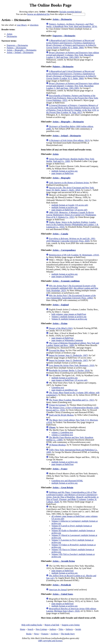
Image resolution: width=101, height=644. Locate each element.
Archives (55, 634)
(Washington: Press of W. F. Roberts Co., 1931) (71, 215)
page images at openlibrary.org (64, 390)
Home (23, 629)
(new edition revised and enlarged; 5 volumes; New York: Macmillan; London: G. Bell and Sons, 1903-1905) (73, 55)
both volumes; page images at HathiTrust (69, 314)
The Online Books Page (50, 5)
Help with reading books (32, 625)
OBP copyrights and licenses (50, 641)
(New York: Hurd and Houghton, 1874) (71, 25)
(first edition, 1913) (69, 140)
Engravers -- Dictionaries (17, 45)
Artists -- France (60, 469)
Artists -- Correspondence (64, 250)
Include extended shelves (70, 12)
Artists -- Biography (61, 178)
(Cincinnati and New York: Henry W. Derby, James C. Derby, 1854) (70, 189)
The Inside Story (68, 634)
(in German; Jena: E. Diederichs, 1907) (68, 355)
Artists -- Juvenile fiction (64, 561)
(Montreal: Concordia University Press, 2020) (71, 240)
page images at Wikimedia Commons (67, 340)
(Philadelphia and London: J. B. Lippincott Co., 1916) (72, 225)
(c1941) (61, 328)
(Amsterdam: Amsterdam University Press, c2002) (71, 297)
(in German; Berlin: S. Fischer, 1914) (69, 370)
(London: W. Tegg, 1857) (72, 109)
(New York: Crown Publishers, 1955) (72, 98)
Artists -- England (61, 305)
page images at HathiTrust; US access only (69, 210)
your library (22, 25)
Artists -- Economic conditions (66, 281)
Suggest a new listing (71, 625)
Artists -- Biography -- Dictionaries (22, 50)
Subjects (69, 629)
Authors (53, 629)
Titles (61, 629)
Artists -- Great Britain (63, 488)
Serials (78, 629)
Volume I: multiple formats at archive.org (69, 317)
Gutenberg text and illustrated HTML (67, 481)
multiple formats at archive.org (64, 171)
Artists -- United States (63, 594)
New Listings (41, 629)
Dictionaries (12, 36)
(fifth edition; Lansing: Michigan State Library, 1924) (71, 610)
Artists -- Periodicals (62, 585)
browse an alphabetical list (38, 14)
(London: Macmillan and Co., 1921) (72, 400)
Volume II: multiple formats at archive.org (69, 319)
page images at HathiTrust (62, 173)
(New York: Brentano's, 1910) (72, 365)
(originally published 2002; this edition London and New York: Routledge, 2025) (72, 288)
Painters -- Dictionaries (16, 48)
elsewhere (34, 25)
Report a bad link (52, 625)
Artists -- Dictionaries (62, 19)
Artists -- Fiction (60, 323)
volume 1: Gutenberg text (62, 432)
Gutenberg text (58, 388)
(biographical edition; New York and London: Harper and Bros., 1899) (73, 344)
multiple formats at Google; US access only (70, 205)
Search (31, 629)
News (36, 634)
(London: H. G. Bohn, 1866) (71, 44)
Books (29, 634)
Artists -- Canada (60, 234)
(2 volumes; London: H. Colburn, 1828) (72, 497)
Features (45, 634)
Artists (10, 34)
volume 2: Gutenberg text (62, 435)
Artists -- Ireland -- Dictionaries (20, 52)
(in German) (57, 405)
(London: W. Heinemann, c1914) (74, 255)
